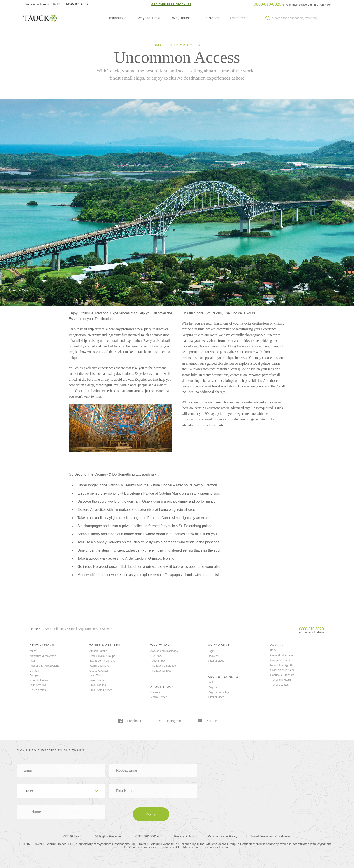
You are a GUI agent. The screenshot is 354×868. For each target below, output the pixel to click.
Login (211, 651)
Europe (34, 675)
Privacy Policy (184, 836)
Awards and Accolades (164, 651)
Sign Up (325, 5)
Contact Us (277, 646)
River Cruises (98, 680)
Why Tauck (181, 18)
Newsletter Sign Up (282, 665)
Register (213, 656)
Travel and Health (281, 680)
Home (34, 629)
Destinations (116, 18)
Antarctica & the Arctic (43, 656)
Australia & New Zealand (44, 666)
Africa (33, 651)
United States (38, 690)
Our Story (156, 656)
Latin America (38, 685)
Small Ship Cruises (101, 690)
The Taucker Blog (161, 671)
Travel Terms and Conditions (270, 836)
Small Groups (98, 685)
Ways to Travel (149, 18)
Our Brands (210, 18)
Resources (239, 18)
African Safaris (98, 651)
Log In (312, 5)
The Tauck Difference (163, 666)
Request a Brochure (282, 675)
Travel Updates (279, 685)
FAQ (273, 651)
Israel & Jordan (39, 680)
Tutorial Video (216, 661)
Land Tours (96, 675)
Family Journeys (99, 666)
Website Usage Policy (222, 836)
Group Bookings (280, 660)
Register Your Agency (221, 692)
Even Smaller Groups (102, 656)
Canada (34, 671)
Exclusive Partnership (102, 661)
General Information (282, 655)
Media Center (158, 697)
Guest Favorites (99, 671)
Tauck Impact (158, 661)
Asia (32, 661)
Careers (155, 692)
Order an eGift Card (282, 670)
